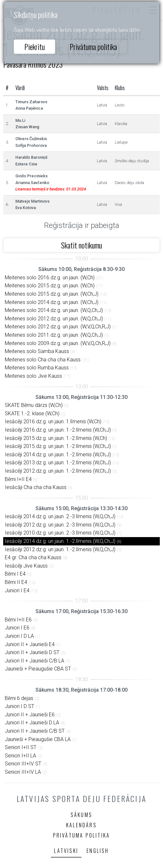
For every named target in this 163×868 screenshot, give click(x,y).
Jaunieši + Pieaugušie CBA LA (38, 739)
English (98, 851)
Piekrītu (35, 46)
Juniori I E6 (17, 628)
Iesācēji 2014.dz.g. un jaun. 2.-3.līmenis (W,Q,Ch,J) (60, 516)
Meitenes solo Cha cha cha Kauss (43, 360)
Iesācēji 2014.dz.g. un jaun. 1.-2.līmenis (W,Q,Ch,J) (60, 541)
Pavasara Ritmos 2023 (33, 64)
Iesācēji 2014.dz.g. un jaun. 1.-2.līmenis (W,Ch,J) (58, 455)
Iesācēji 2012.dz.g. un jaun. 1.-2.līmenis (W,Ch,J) (58, 471)
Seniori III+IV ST (23, 764)
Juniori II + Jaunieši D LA (32, 723)
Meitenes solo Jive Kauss (33, 376)
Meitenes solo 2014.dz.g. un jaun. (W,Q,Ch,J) (54, 310)
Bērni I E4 (15, 574)
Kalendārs (81, 825)
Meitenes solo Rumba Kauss (37, 368)
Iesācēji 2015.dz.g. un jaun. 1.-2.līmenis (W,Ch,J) (58, 446)
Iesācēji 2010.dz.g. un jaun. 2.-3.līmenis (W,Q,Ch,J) (60, 533)
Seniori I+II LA (20, 756)
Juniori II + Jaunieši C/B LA (35, 661)
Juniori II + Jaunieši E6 (30, 715)
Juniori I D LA (19, 636)
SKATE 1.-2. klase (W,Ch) (32, 413)
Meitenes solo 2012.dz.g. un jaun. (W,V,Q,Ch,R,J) (58, 327)
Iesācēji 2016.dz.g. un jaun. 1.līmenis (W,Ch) (53, 421)
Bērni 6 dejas (19, 698)
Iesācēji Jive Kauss (26, 566)
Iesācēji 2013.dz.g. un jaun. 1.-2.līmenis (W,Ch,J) (58, 463)
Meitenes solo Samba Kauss (37, 351)
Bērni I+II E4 (18, 479)
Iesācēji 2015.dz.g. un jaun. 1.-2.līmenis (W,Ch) (56, 438)
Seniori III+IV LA (23, 772)
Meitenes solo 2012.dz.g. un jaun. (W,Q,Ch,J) (54, 319)
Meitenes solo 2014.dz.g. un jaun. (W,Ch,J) (52, 302)
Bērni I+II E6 (18, 620)
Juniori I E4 (17, 590)
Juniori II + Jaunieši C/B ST (35, 731)
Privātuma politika (93, 46)
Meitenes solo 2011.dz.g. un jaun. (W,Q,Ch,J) (54, 335)
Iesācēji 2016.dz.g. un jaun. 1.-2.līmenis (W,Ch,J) (58, 430)
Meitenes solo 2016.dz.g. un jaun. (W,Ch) (50, 278)
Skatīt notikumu (81, 245)
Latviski (66, 851)
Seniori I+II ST (21, 747)
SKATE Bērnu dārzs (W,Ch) (34, 405)
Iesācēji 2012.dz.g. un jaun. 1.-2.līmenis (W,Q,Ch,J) (60, 549)
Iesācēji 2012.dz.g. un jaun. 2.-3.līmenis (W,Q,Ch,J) (60, 525)
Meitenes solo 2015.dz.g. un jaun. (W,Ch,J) (52, 294)
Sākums (81, 815)
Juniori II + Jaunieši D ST (32, 652)
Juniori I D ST (19, 706)
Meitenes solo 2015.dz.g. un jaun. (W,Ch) (50, 286)
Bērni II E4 (16, 582)
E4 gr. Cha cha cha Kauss (33, 557)
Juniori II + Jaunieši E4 (30, 644)
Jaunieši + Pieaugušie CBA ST (38, 669)
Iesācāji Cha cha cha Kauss (36, 487)
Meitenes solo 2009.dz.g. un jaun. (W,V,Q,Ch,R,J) (58, 343)
